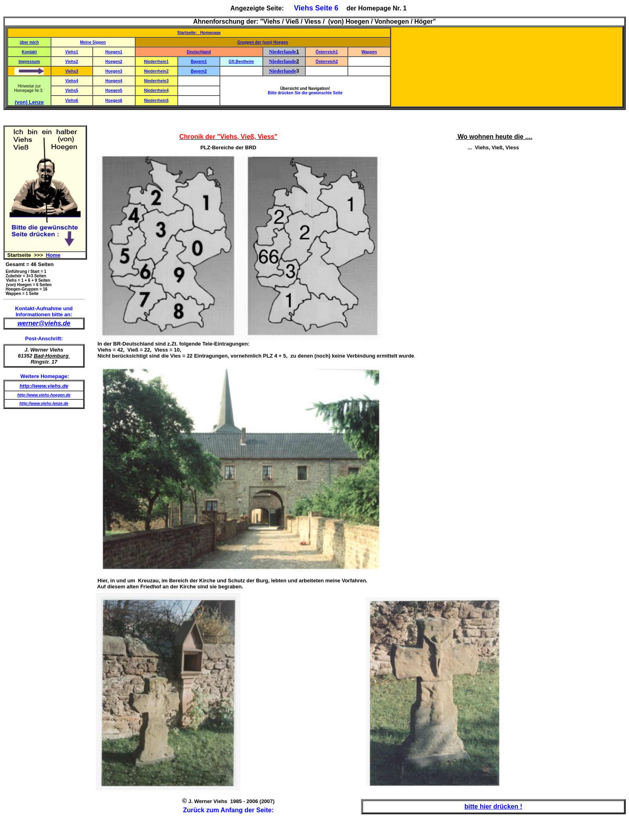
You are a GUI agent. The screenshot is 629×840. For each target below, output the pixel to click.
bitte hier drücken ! (493, 806)
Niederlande (282, 52)
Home (53, 255)
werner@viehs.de (44, 323)
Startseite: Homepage (199, 33)
